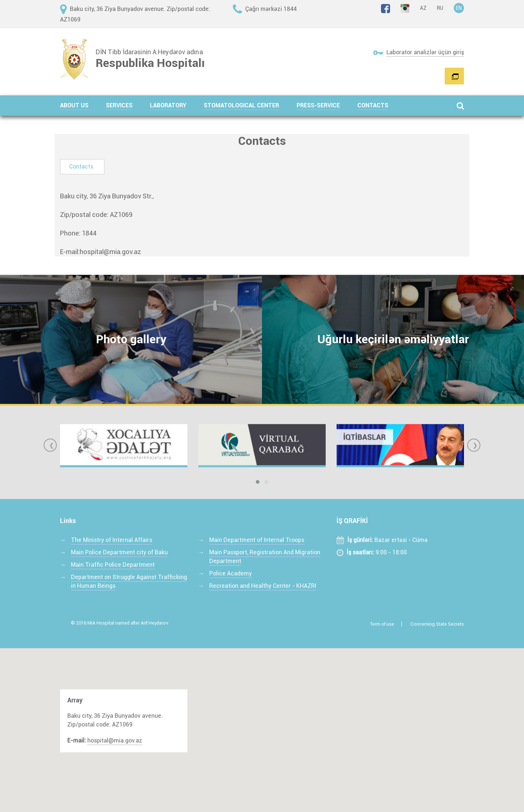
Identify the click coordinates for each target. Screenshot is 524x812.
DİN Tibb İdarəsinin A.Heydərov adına (149, 52)
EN (459, 8)
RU (440, 8)
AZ (423, 8)
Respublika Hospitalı (150, 63)
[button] (83, 106)
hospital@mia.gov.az (110, 252)
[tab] (82, 167)
